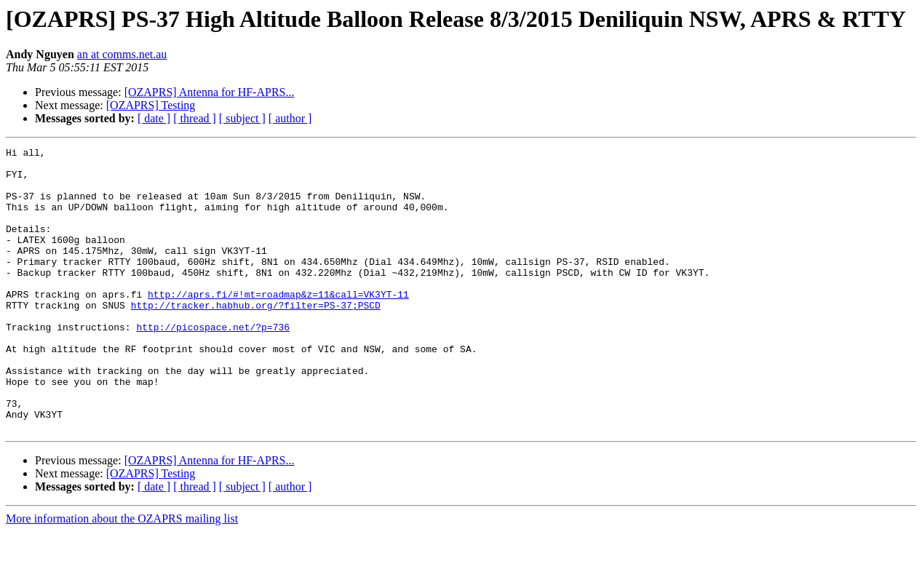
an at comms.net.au (122, 54)
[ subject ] (242, 118)
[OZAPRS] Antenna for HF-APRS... (210, 92)
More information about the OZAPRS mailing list (122, 575)
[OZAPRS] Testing (151, 105)
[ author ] (290, 118)
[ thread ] (195, 118)
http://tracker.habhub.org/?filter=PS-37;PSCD (256, 338)
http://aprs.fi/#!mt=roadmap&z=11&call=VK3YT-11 (278, 325)
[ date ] (154, 118)
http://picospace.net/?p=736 (213, 364)
